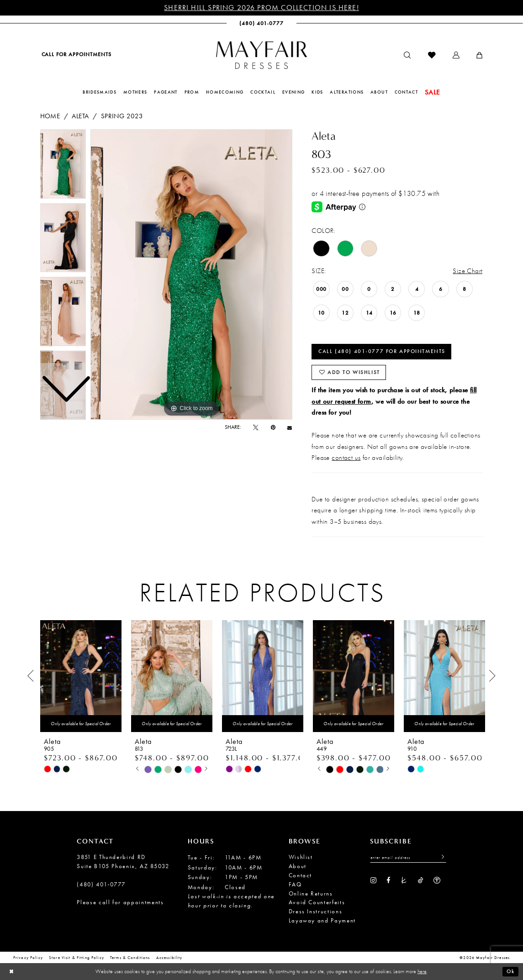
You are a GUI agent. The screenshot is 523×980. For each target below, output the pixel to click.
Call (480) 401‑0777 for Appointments (382, 351)
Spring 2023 (122, 116)
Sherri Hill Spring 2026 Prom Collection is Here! (261, 8)
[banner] (262, 55)
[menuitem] (76, 55)
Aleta (80, 116)
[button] (456, 55)
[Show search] (407, 55)
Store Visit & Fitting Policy (77, 958)
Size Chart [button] (468, 271)
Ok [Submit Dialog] (510, 971)
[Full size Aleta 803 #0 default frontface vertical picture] (191, 274)
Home (50, 116)
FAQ (295, 884)
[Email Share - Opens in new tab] (290, 427)
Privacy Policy (28, 958)
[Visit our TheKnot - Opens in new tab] (404, 880)
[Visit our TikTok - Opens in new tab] (421, 880)
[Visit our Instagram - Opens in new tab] (373, 880)
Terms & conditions (130, 958)
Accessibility (169, 958)
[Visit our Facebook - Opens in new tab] (388, 880)
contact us (346, 457)
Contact (301, 875)
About (298, 866)
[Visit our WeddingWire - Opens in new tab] (437, 880)
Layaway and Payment (322, 920)
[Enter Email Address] (408, 858)
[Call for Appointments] (76, 55)
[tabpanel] (191, 274)
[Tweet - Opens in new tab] (256, 427)
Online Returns (311, 893)
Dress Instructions (316, 911)
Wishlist (301, 857)
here (422, 971)
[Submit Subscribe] (441, 858)
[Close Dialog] (11, 972)
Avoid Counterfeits (317, 902)
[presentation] (81, 676)
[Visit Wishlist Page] (432, 55)
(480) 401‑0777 (101, 884)
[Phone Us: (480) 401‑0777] (261, 24)
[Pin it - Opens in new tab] (273, 427)
